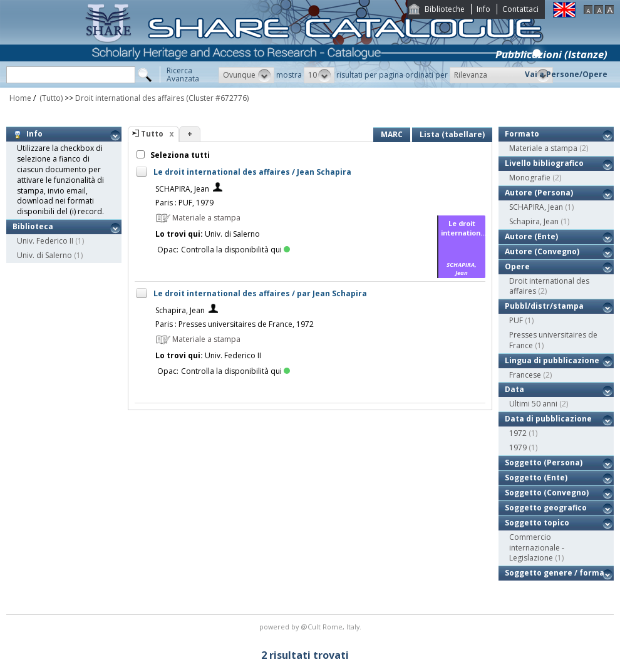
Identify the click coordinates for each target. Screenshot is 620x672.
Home (20, 98)
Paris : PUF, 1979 (184, 203)
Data (514, 389)
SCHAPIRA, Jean (182, 189)
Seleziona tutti (179, 155)
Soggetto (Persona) (544, 463)
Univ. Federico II (45, 241)
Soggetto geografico (546, 508)
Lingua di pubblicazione (552, 360)
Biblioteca (33, 226)
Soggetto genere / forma (555, 573)
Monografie (530, 178)
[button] (246, 75)
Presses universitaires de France (553, 340)
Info (483, 9)
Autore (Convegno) (542, 251)
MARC (392, 134)
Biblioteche (445, 9)
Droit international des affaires (130, 98)
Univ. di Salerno (44, 255)
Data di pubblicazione (548, 419)
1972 (518, 433)
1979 (518, 447)
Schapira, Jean (180, 310)
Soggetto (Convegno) (547, 493)
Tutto (152, 134)
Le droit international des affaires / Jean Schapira (252, 172)
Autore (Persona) (539, 193)
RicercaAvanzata (183, 75)
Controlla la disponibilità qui (235, 250)
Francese (525, 375)
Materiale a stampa (543, 148)
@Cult (312, 627)
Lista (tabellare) (452, 134)
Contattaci (520, 9)
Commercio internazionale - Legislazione (537, 548)
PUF (516, 320)
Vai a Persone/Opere (566, 74)
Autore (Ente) (531, 236)
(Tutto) (50, 98)
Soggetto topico (537, 523)
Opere (517, 266)
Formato (522, 134)
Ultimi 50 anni (533, 404)
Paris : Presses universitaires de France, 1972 (235, 324)
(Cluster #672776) (217, 98)
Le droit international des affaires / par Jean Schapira (260, 293)
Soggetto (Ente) (536, 478)
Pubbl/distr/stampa (544, 306)
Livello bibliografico (544, 163)
